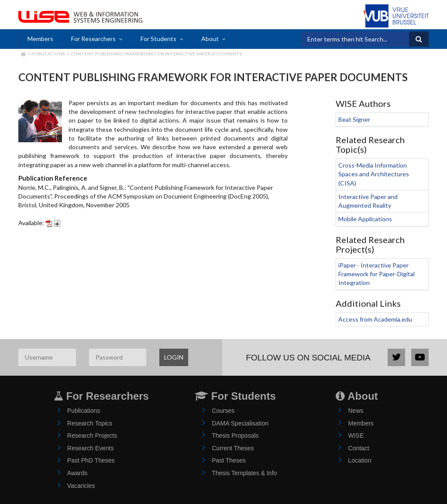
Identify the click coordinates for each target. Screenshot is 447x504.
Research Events (91, 448)
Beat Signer (354, 119)
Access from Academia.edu (375, 319)
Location (359, 460)
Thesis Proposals (235, 435)
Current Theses (233, 448)
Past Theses (229, 460)
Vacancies (81, 486)
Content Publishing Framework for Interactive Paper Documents (156, 54)
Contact (358, 448)
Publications (48, 54)
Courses (223, 411)
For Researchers (93, 39)
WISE (356, 435)
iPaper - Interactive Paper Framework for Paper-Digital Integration (377, 274)
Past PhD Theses (91, 460)
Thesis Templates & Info (244, 473)
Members (40, 39)
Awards (77, 473)
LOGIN (174, 357)
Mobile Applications (365, 219)
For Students (158, 39)
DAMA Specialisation (240, 423)
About (210, 39)
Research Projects (92, 435)
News (356, 411)
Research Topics (90, 423)
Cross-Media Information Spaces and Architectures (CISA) (374, 174)
